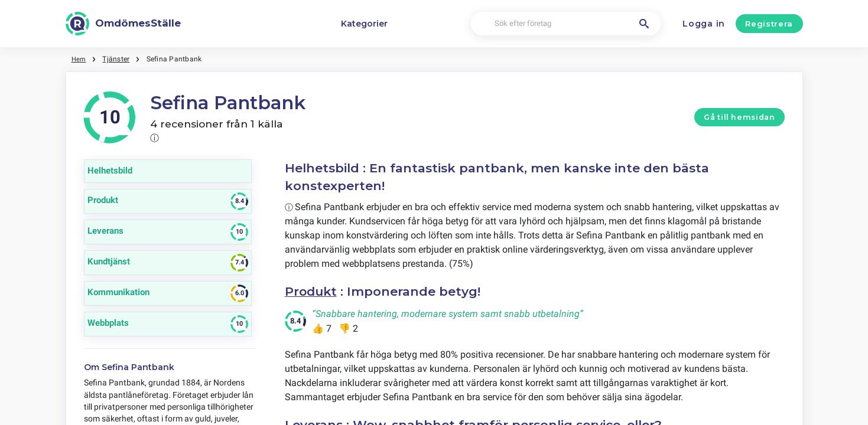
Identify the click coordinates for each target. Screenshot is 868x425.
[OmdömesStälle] (123, 24)
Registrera (769, 24)
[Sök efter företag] (566, 24)
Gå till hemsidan (739, 117)
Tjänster (117, 59)
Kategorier (364, 24)
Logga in (704, 24)
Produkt (312, 291)
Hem (79, 59)
